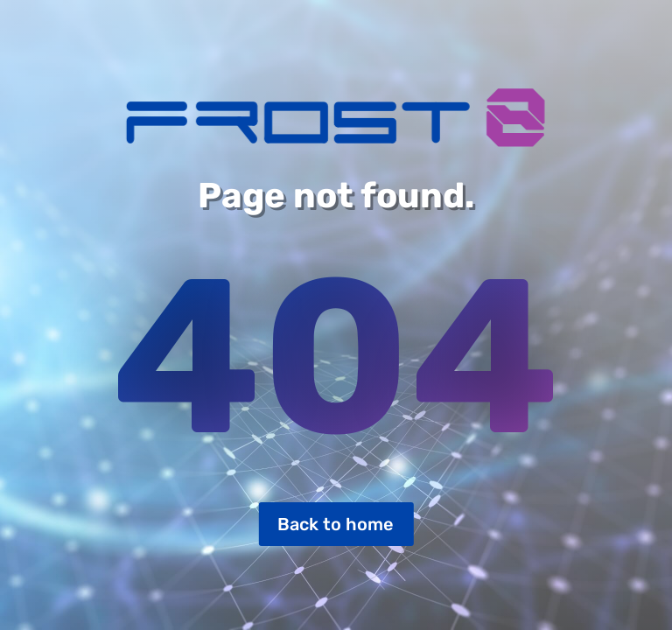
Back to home (336, 524)
